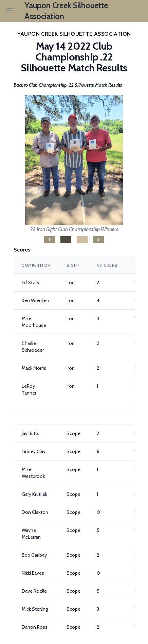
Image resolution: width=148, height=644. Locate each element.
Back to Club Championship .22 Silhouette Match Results (68, 85)
